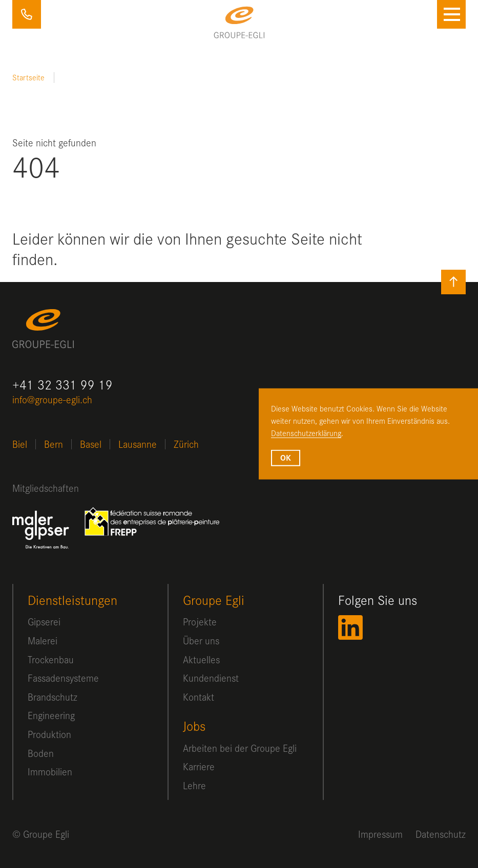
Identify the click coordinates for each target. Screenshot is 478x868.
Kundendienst (211, 678)
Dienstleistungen (72, 600)
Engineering (51, 715)
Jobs (194, 726)
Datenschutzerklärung (306, 432)
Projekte (200, 622)
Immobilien (50, 772)
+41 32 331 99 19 (27, 14)
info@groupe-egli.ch (52, 399)
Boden (41, 753)
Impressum (380, 834)
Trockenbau (51, 659)
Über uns (201, 641)
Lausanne (138, 444)
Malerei (43, 641)
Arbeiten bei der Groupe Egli (240, 748)
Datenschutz (441, 834)
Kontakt (199, 697)
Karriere (199, 766)
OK (286, 458)
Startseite (28, 77)
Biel (20, 444)
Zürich (186, 444)
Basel (91, 444)
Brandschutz (53, 697)
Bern (54, 444)
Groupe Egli (214, 600)
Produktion (49, 734)
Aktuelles (201, 659)
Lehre (194, 785)
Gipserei (44, 622)
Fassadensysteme (63, 678)
